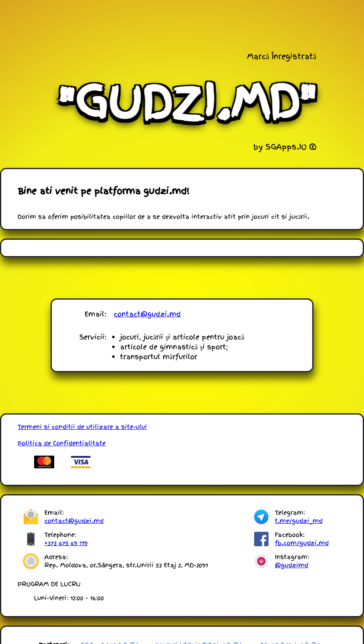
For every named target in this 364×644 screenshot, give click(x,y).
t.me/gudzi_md (299, 521)
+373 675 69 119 (66, 543)
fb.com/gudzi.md (302, 543)
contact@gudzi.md (147, 314)
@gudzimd (291, 565)
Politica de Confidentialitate (62, 443)
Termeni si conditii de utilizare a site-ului (82, 427)
